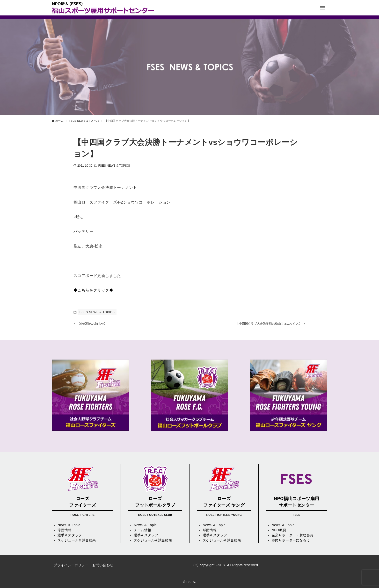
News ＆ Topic (69, 525)
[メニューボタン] (322, 8)
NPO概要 (279, 530)
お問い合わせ (103, 565)
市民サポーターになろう (291, 540)
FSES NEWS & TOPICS (114, 166)
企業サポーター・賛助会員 (293, 535)
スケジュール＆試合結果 (77, 540)
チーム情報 (143, 530)
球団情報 (65, 530)
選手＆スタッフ (70, 535)
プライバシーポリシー (71, 565)
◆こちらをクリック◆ (93, 290)
